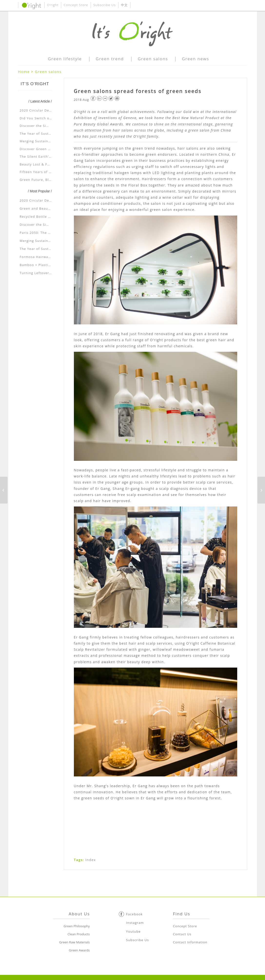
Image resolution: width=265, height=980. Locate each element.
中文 (124, 5)
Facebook (134, 914)
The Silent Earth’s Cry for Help (47, 156)
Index (91, 860)
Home (24, 72)
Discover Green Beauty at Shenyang (51, 149)
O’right (53, 5)
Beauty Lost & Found (38, 164)
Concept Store (76, 5)
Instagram (135, 923)
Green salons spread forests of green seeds (138, 91)
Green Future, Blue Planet (43, 180)
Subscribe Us (105, 5)
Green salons (48, 72)
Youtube (133, 931)
